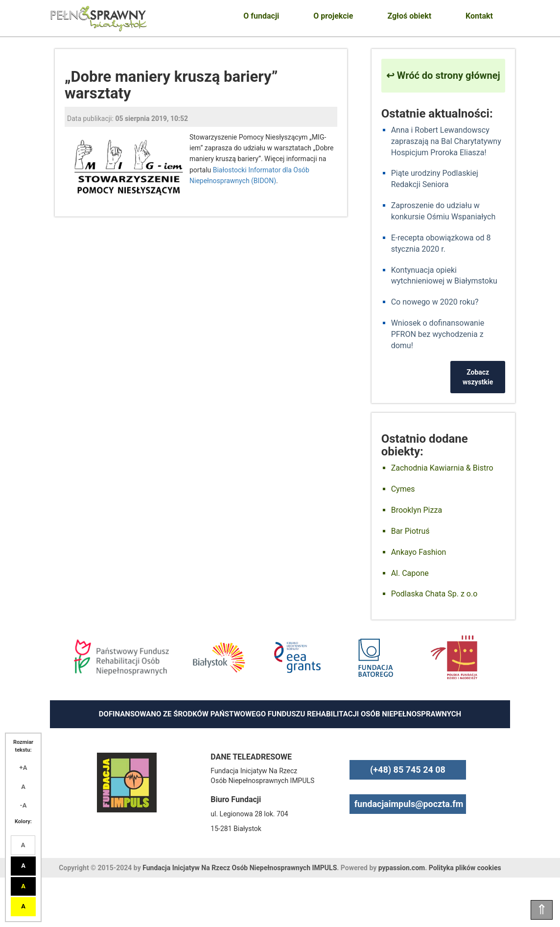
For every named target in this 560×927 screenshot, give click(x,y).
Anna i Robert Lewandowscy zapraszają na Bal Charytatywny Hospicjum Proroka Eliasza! (446, 141)
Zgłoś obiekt (409, 16)
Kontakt (479, 16)
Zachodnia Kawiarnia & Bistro (442, 468)
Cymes (403, 489)
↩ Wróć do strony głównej (443, 75)
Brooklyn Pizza (417, 510)
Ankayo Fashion (419, 552)
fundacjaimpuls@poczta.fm (409, 804)
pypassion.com (402, 868)
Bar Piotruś (410, 531)
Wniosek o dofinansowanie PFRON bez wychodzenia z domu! (438, 334)
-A (23, 805)
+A (23, 768)
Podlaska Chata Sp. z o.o (434, 594)
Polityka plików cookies (465, 868)
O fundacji (261, 16)
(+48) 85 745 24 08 (408, 770)
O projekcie (333, 16)
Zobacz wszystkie (478, 377)
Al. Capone (410, 573)
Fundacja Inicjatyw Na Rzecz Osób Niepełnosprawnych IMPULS (240, 868)
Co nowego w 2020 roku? (435, 302)
